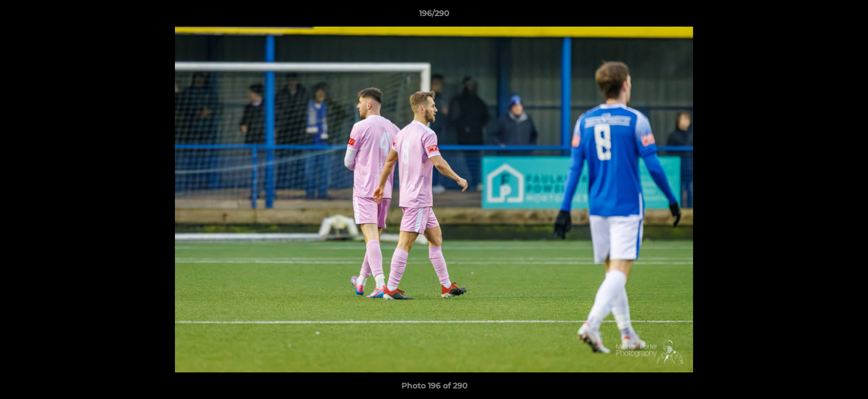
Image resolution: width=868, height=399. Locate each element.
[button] (848, 16)
